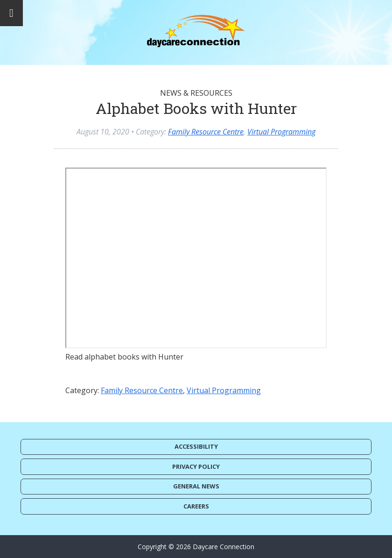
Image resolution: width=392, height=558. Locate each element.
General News (196, 486)
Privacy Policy (196, 466)
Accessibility (196, 446)
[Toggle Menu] (11, 13)
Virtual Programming (281, 132)
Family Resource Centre (206, 132)
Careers (196, 506)
